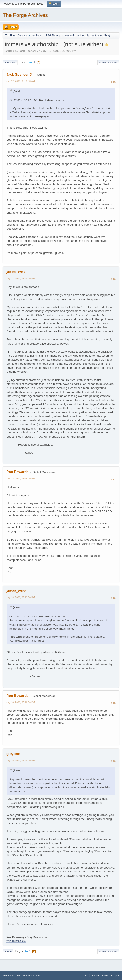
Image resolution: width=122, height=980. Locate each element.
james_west (16, 272)
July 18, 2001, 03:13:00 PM (21, 597)
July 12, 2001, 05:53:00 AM (21, 81)
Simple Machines (32, 975)
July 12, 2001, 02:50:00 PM (21, 278)
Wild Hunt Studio (16, 941)
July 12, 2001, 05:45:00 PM (21, 479)
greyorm (13, 754)
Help (86, 975)
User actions (108, 62)
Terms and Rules (99, 975)
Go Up (8, 951)
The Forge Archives (25, 15)
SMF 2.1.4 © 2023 (12, 975)
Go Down (10, 62)
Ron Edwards (17, 472)
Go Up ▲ (115, 975)
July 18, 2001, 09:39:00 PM (21, 760)
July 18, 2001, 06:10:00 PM (21, 702)
